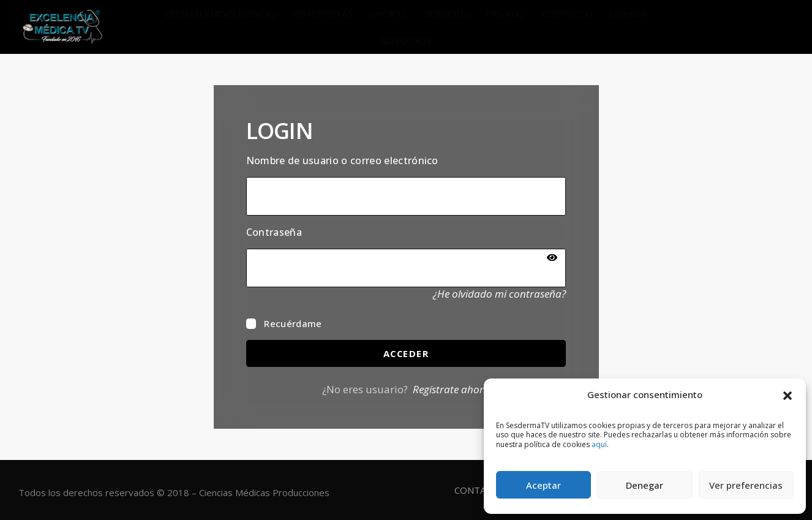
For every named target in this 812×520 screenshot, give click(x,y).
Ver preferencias (746, 485)
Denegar (645, 485)
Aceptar (543, 485)
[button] (788, 394)
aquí (599, 444)
